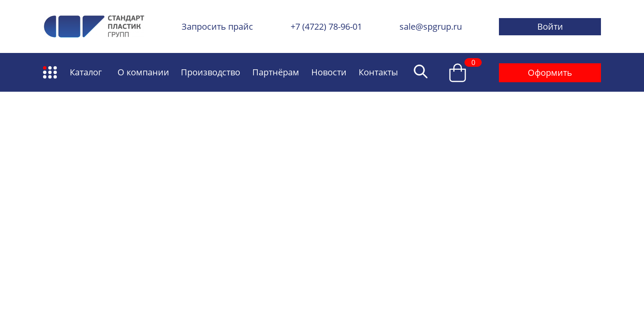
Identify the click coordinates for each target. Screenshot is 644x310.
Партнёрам (276, 72)
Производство (211, 72)
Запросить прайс (217, 26)
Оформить (550, 73)
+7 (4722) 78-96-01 (326, 26)
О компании (143, 72)
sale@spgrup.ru (431, 26)
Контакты (378, 72)
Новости (329, 72)
